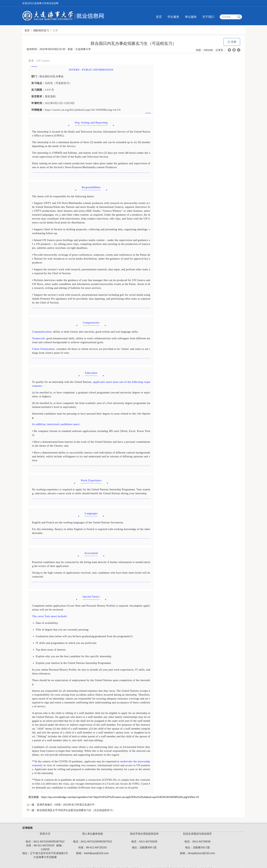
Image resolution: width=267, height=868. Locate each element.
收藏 (232, 42)
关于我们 (208, 17)
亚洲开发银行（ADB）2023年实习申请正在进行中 (66, 805)
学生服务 (173, 17)
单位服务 (191, 17)
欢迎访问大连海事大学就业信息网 (40, 3)
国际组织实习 (41, 30)
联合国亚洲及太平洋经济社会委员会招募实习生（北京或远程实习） (76, 810)
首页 (159, 17)
